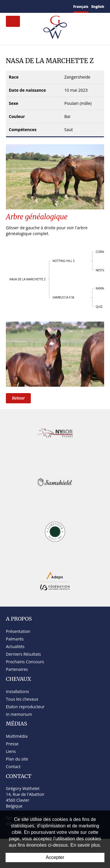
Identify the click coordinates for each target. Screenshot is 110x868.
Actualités (15, 646)
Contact (13, 767)
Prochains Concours (25, 662)
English (98, 7)
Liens (11, 751)
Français (81, 7)
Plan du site (17, 759)
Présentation (18, 631)
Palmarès (15, 639)
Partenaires (17, 669)
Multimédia (17, 736)
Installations (17, 691)
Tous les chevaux (22, 699)
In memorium (19, 714)
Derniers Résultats (23, 654)
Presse (12, 744)
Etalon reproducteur (25, 707)
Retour (18, 398)
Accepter (55, 857)
